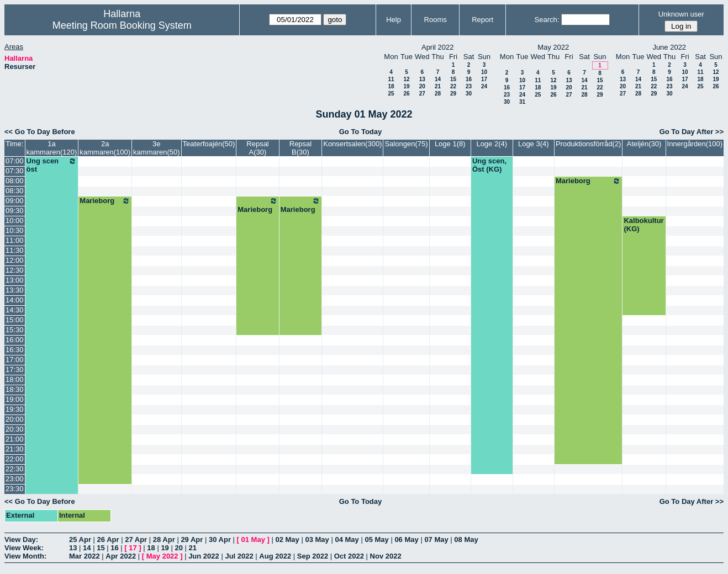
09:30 (15, 211)
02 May (287, 540)
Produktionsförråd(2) (589, 144)
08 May (466, 540)
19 (406, 86)
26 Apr (108, 540)
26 (406, 94)
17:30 (15, 370)
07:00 (15, 161)
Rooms (436, 20)
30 (469, 94)
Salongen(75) (406, 144)
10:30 (15, 230)
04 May (347, 540)
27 (422, 94)
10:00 (15, 220)
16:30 (15, 350)
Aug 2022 (275, 556)
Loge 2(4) (492, 144)
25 (391, 94)
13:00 (15, 280)
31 (522, 102)
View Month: (25, 556)
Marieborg (589, 181)
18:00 (15, 379)
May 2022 (162, 556)
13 (422, 79)
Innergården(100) (695, 144)
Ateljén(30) (644, 144)
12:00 (15, 260)
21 (438, 86)
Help (394, 20)
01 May (253, 540)
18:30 (15, 389)
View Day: (21, 540)
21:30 (15, 449)
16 (469, 79)
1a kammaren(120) (52, 148)
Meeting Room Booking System (122, 25)
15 (453, 79)
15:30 (15, 330)
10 (484, 72)
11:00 (15, 240)
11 (391, 79)
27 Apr (136, 540)
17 (484, 79)
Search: (547, 20)
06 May (406, 540)
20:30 (15, 429)
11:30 (15, 250)
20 (422, 86)
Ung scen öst (52, 165)
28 (438, 94)
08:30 (15, 191)
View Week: (24, 548)
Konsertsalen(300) (352, 144)
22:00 (15, 459)
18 (391, 86)
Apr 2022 (121, 556)
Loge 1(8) (450, 144)
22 (453, 86)
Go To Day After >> (692, 132)
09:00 (15, 201)
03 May (317, 540)
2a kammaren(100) (105, 148)
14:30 (15, 310)
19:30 (15, 409)
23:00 (15, 479)
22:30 (15, 469)
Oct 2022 (349, 556)
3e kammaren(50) (157, 148)
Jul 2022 (239, 556)
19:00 (15, 399)
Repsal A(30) (257, 148)
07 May (436, 540)
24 (484, 86)
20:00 (15, 419)
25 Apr (80, 540)
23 (469, 86)
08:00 (15, 181)
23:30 (15, 489)
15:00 (15, 320)
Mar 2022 (85, 556)
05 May (376, 540)
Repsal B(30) (300, 148)
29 (453, 94)
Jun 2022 (204, 556)
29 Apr (192, 540)
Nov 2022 (386, 556)
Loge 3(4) (534, 144)
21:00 (15, 439)
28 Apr (164, 540)
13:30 (15, 290)
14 (438, 79)
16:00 (15, 340)
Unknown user (681, 14)
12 (406, 79)
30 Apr (220, 540)
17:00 (15, 360)
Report (482, 20)
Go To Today (361, 132)
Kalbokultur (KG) (643, 225)
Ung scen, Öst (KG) (489, 165)
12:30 (15, 270)
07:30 (15, 171)
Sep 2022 (313, 556)
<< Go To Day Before (40, 132)
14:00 (15, 300)
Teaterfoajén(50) (209, 144)
